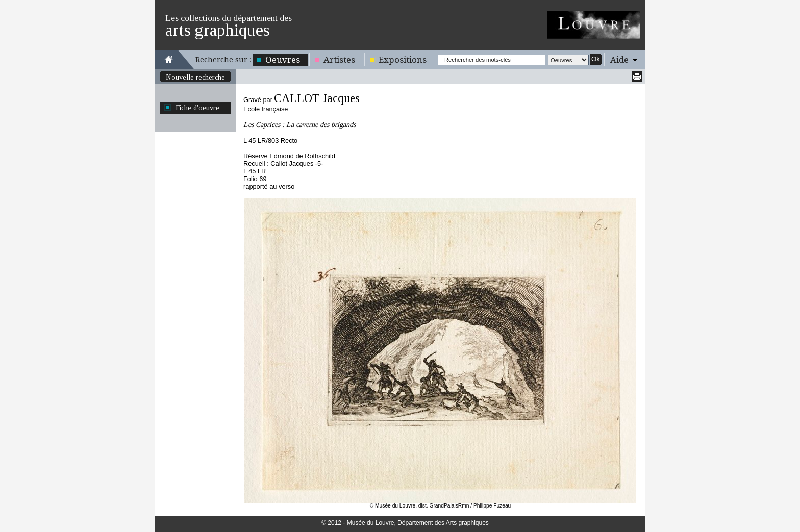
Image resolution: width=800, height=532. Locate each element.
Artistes (339, 60)
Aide (619, 60)
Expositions (403, 60)
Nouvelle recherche (195, 77)
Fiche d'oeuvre (197, 108)
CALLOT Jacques (317, 98)
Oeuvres (283, 60)
